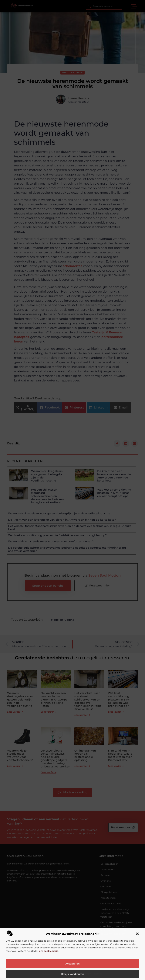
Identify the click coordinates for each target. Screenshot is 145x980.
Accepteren (72, 964)
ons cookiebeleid (49, 951)
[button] (137, 934)
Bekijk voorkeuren (72, 974)
